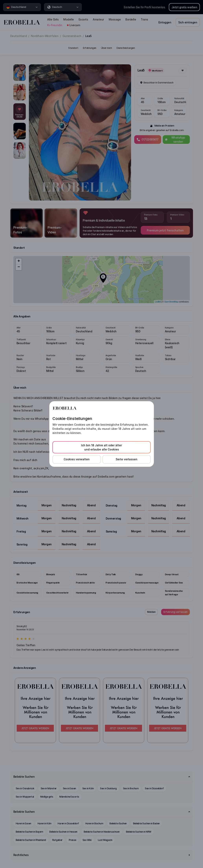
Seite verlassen (127, 459)
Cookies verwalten (77, 459)
